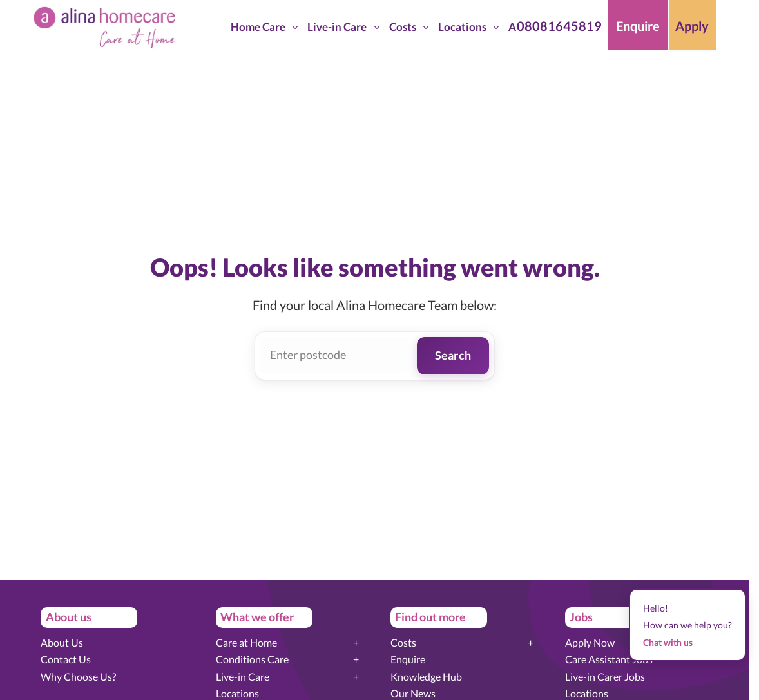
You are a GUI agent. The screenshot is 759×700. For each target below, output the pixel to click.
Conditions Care (252, 659)
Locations (471, 28)
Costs (411, 28)
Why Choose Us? (78, 676)
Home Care (267, 28)
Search (453, 355)
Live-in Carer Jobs (605, 676)
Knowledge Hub (426, 676)
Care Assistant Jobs (609, 659)
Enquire (408, 659)
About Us (62, 642)
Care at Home (246, 642)
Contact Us (66, 659)
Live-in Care (346, 28)
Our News (413, 693)
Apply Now (590, 642)
